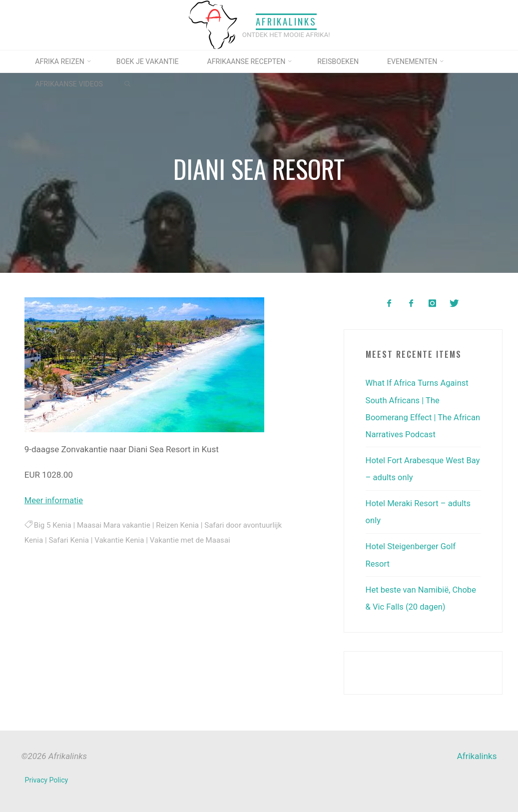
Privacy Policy (47, 779)
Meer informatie (54, 500)
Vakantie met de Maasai (192, 540)
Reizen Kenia (179, 525)
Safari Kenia (69, 540)
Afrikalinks (286, 22)
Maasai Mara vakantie (115, 525)
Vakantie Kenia (121, 540)
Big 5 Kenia (52, 525)
